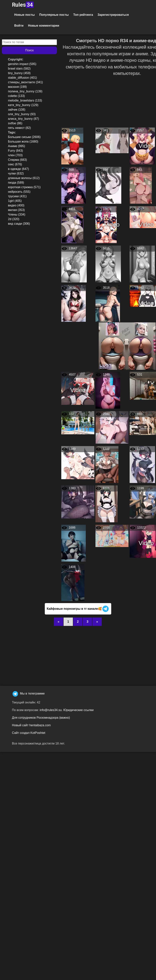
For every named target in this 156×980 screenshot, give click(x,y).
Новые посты (24, 15)
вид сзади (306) (19, 224)
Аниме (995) (17, 146)
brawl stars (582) (19, 69)
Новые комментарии (44, 26)
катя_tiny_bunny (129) (23, 105)
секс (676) (15, 164)
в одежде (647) (18, 169)
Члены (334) (17, 214)
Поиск (29, 50)
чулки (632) (16, 173)
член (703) (15, 155)
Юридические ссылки (79, 710)
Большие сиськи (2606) (24, 137)
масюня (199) (17, 87)
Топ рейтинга (83, 15)
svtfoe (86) (15, 123)
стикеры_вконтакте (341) (25, 82)
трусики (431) (17, 196)
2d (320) (14, 219)
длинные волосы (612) (24, 178)
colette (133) (16, 96)
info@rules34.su (51, 710)
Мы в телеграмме (28, 693)
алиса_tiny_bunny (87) (23, 119)
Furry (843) (15, 151)
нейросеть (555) (19, 192)
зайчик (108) (17, 110)
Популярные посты (54, 15)
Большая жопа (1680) (23, 142)
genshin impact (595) (22, 64)
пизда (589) (16, 183)
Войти (19, 26)
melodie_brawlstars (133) (25, 100)
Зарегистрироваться (113, 15)
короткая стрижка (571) (24, 187)
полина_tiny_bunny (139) (25, 91)
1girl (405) (15, 201)
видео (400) (16, 205)
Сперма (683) (17, 160)
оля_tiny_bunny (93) (22, 114)
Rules (23, 5)
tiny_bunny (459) (19, 73)
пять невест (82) (19, 128)
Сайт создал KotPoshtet (29, 733)
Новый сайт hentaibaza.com (31, 725)
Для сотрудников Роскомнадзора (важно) (41, 718)
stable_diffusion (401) (22, 78)
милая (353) (16, 210)
